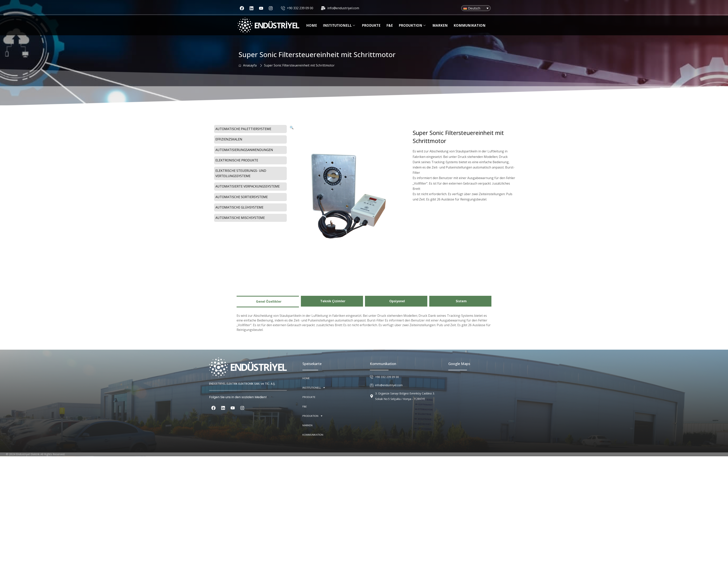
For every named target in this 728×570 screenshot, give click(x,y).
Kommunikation (470, 25)
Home (312, 25)
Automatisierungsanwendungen (244, 150)
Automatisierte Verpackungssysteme (248, 186)
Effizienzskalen (229, 139)
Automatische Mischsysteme (240, 218)
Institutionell (339, 25)
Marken (440, 25)
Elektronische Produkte (237, 160)
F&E (390, 25)
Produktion (413, 25)
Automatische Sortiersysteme (242, 197)
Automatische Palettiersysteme (243, 129)
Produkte (371, 25)
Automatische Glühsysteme (239, 207)
